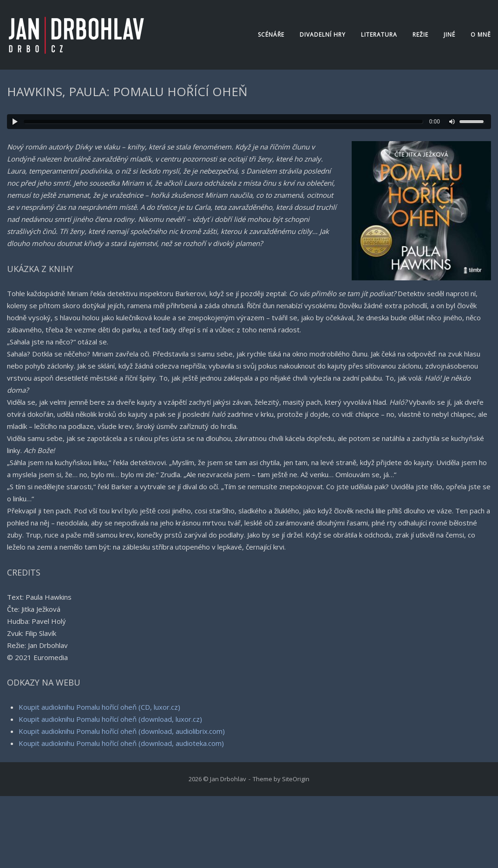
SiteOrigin (296, 779)
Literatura (379, 35)
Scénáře (271, 35)
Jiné (449, 35)
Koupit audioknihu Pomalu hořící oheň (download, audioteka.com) (121, 743)
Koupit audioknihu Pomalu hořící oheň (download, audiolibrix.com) (122, 731)
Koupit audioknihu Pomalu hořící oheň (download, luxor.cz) (110, 719)
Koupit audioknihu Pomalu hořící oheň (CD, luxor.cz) (99, 707)
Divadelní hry (323, 35)
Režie (420, 35)
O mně (481, 35)
